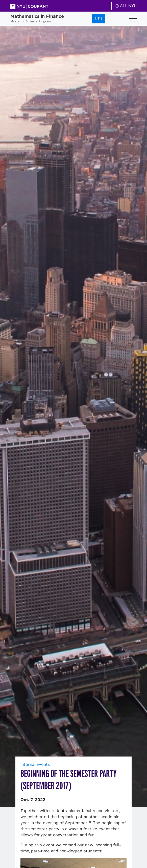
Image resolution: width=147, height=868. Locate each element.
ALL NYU (126, 6)
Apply (99, 18)
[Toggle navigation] (133, 19)
